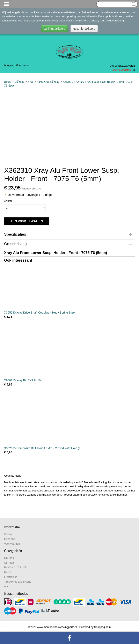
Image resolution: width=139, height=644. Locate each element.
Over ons (10, 539)
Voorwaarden (12, 544)
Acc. (7, 586)
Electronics (11, 577)
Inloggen (9, 65)
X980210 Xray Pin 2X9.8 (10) (23, 380)
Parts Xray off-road (48, 82)
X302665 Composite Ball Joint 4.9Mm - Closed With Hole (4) (43, 448)
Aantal (8, 201)
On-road (9, 558)
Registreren (23, 65)
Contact (9, 534)
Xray (31, 82)
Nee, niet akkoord (84, 29)
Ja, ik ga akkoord (54, 29)
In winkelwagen (28, 221)
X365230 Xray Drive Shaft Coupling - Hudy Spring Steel (40, 313)
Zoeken (133, 4)
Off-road (19, 82)
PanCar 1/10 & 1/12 (16, 567)
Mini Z (8, 572)
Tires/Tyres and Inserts (18, 582)
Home (8, 82)
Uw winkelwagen (122, 66)
